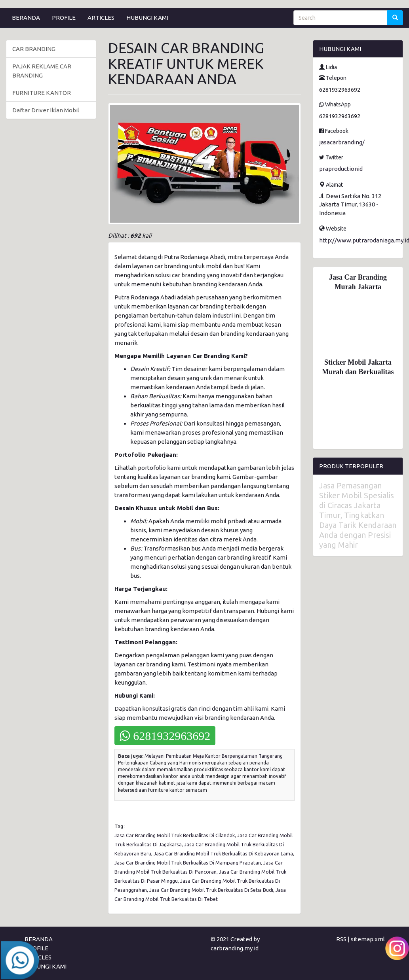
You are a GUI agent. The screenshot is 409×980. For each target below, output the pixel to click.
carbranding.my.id (235, 948)
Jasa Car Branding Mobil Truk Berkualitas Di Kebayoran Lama (223, 853)
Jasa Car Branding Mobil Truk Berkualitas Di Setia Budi (211, 890)
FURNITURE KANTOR (42, 93)
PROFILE (64, 18)
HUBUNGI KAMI (147, 18)
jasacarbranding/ (342, 142)
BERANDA (26, 18)
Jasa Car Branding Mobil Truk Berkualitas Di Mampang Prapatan (188, 863)
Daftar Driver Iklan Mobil (46, 110)
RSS (341, 939)
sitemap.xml (368, 939)
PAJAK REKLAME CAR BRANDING (42, 71)
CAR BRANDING (34, 49)
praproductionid (341, 169)
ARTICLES (101, 18)
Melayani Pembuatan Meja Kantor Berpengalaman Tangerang (214, 756)
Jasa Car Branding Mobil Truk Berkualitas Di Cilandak (175, 835)
